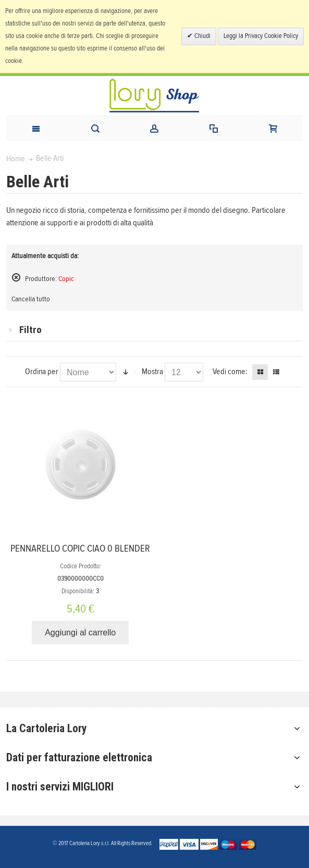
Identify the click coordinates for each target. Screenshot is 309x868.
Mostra (152, 372)
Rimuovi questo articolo (16, 277)
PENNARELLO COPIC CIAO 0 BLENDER (80, 549)
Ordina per (42, 372)
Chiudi (202, 36)
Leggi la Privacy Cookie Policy (261, 36)
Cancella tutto (31, 299)
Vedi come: (230, 372)
